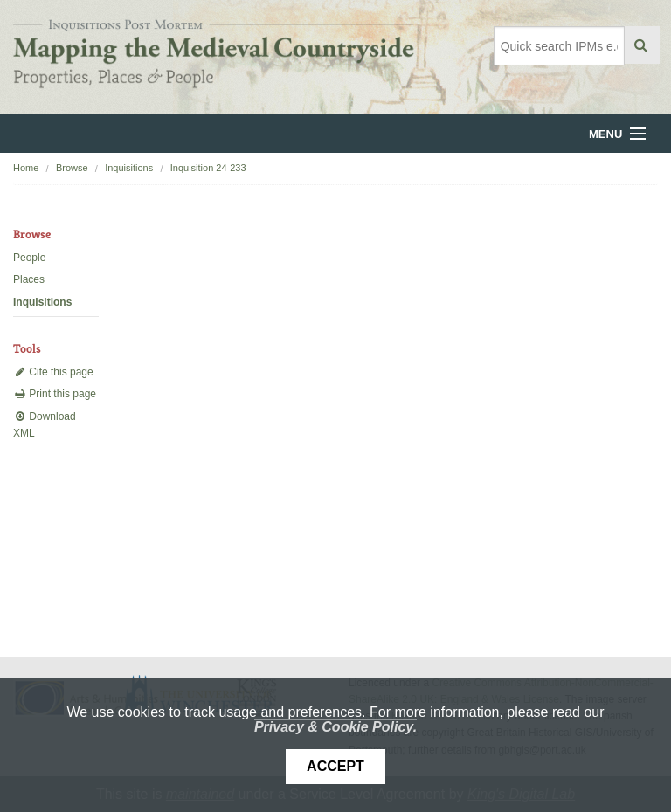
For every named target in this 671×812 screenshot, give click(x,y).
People (29, 258)
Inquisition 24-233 (208, 168)
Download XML (45, 425)
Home (26, 168)
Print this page (55, 394)
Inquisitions (129, 168)
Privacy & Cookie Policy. (335, 727)
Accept (335, 766)
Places (29, 279)
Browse (72, 168)
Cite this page (53, 372)
